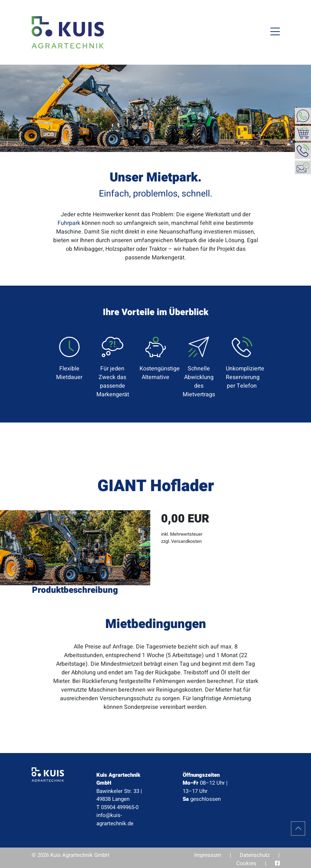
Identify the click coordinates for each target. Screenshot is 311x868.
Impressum (208, 855)
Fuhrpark (69, 223)
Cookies (246, 863)
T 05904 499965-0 (117, 807)
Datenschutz (255, 855)
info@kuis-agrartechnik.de (115, 819)
